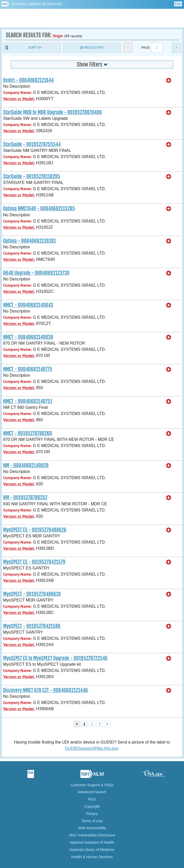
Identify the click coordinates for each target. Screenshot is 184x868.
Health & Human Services (92, 857)
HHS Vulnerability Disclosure (92, 835)
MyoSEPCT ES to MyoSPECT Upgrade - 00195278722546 (55, 658)
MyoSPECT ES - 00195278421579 (34, 562)
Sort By (35, 48)
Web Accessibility (92, 828)
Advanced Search (92, 792)
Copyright (92, 806)
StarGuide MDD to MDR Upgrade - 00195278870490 (52, 112)
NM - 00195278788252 (25, 498)
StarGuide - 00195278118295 (32, 176)
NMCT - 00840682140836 (28, 337)
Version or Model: (19, 99)
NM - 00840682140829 (26, 465)
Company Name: (17, 92)
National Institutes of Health (92, 842)
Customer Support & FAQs (92, 785)
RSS (92, 799)
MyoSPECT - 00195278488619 (32, 594)
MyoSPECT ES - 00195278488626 (35, 530)
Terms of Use (92, 821)
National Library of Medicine (37, 4)
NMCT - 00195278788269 (28, 433)
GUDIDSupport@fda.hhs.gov (91, 748)
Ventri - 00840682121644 (28, 80)
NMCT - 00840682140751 (28, 401)
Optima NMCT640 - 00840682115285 (39, 209)
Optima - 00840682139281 (29, 241)
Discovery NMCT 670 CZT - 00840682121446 (45, 690)
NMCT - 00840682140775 (28, 369)
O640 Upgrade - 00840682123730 (36, 273)
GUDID (92, 18)
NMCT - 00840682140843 (28, 305)
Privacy (92, 814)
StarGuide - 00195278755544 (32, 144)
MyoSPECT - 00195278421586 (32, 626)
